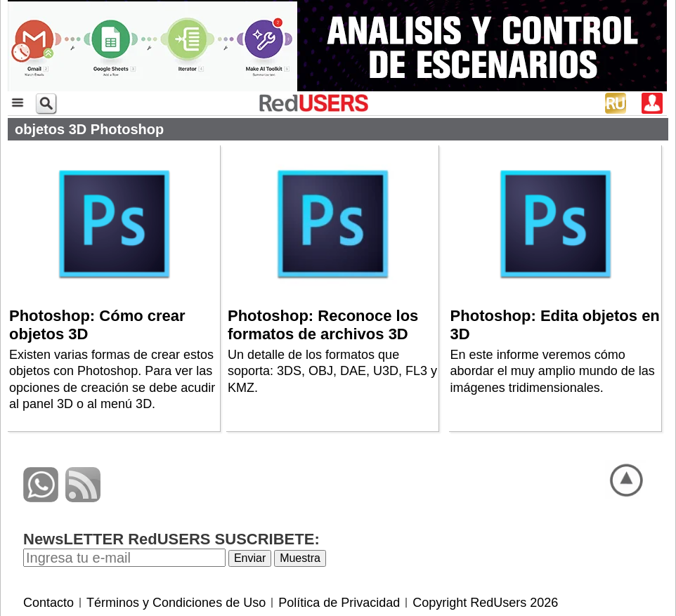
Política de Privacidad (339, 603)
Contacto (48, 603)
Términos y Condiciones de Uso (176, 603)
